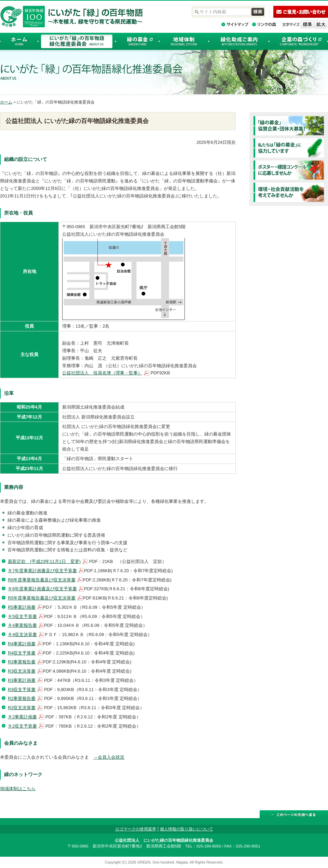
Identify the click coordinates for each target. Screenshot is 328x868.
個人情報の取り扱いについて (187, 829)
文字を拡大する (321, 24)
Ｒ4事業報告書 (22, 625)
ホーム (6, 102)
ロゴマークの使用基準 (136, 829)
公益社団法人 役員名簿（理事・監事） (102, 373)
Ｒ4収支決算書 (22, 635)
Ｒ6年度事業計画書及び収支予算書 (42, 589)
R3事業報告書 (22, 662)
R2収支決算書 (22, 708)
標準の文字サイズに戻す (307, 24)
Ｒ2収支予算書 (22, 726)
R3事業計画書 (22, 680)
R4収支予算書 (22, 653)
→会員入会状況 (109, 757)
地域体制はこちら (18, 789)
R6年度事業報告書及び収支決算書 (42, 580)
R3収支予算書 (22, 690)
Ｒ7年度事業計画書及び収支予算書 (42, 571)
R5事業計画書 (22, 607)
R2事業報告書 (22, 698)
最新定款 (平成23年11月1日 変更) (44, 561)
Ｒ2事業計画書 (22, 717)
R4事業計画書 (22, 644)
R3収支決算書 (22, 671)
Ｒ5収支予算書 (22, 616)
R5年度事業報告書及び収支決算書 (42, 598)
